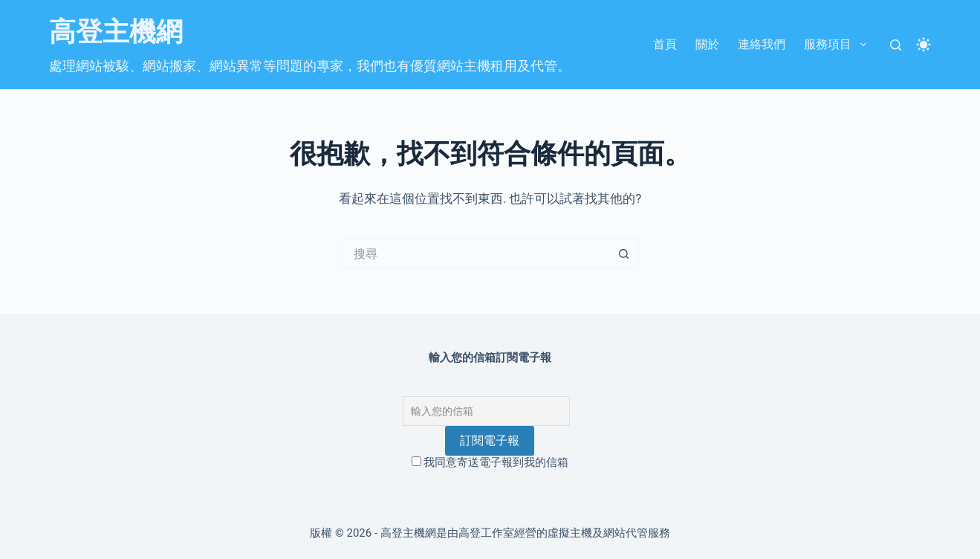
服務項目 (838, 45)
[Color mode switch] (924, 45)
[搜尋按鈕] (624, 253)
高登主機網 (116, 32)
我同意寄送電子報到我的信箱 (490, 462)
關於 (707, 44)
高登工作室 (486, 533)
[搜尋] (896, 45)
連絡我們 (762, 44)
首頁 (665, 44)
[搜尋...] (476, 253)
